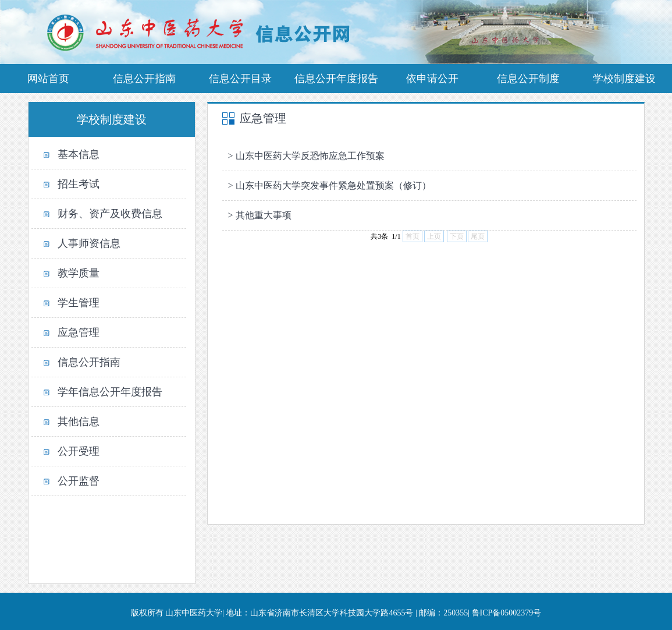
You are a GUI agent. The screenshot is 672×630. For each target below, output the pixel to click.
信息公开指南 (89, 362)
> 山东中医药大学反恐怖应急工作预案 (306, 156)
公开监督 (79, 481)
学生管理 (79, 303)
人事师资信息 (89, 243)
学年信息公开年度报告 (110, 392)
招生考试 (79, 184)
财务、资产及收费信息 (110, 214)
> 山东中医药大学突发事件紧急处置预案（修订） (330, 185)
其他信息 (79, 422)
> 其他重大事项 (260, 215)
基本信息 (79, 154)
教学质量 (79, 273)
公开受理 (79, 451)
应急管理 (79, 332)
